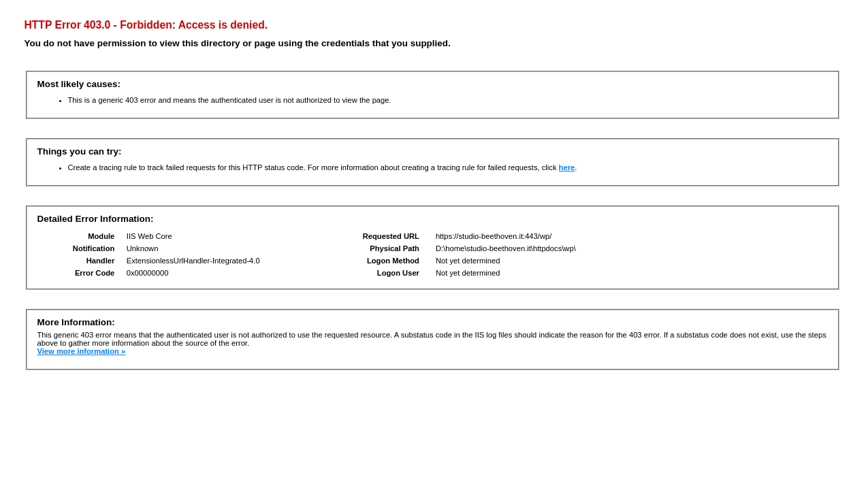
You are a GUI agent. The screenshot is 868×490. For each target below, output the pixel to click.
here (567, 167)
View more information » (82, 351)
